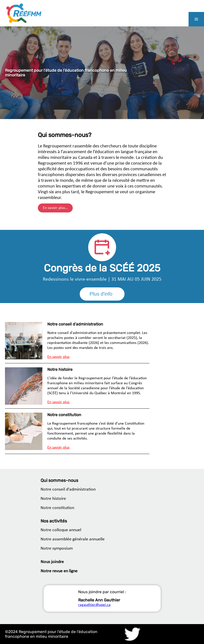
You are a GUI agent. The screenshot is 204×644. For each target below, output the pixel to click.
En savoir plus (58, 357)
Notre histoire (53, 499)
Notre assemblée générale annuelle (73, 539)
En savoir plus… (55, 208)
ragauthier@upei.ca (94, 605)
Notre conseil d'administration (68, 489)
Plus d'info (101, 294)
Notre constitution (57, 508)
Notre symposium (57, 548)
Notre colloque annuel (61, 530)
